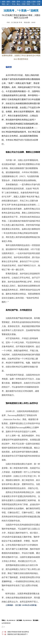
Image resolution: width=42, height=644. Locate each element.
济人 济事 (36, 4)
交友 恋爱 (36, 2)
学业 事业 (16, 4)
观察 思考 (16, 2)
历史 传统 (26, 4)
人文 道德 (26, 2)
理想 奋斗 (6, 4)
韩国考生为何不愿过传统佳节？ (18, 634)
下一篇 (4, 634)
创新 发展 (6, 2)
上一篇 (4, 632)
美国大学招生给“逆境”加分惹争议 (18, 632)
